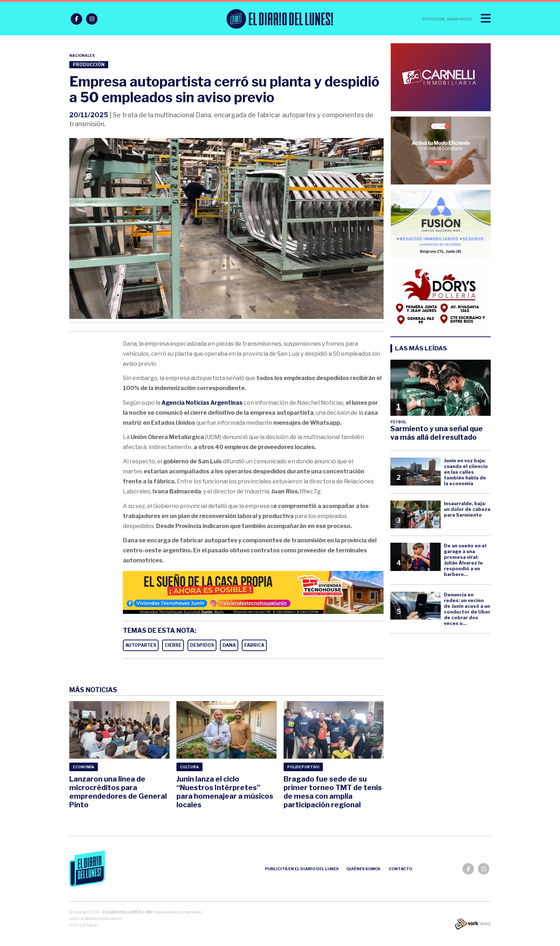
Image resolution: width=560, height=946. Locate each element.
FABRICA (254, 645)
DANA (229, 645)
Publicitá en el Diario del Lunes (302, 869)
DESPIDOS (202, 645)
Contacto (400, 869)
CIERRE (173, 645)
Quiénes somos (363, 869)
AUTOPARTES (141, 645)
